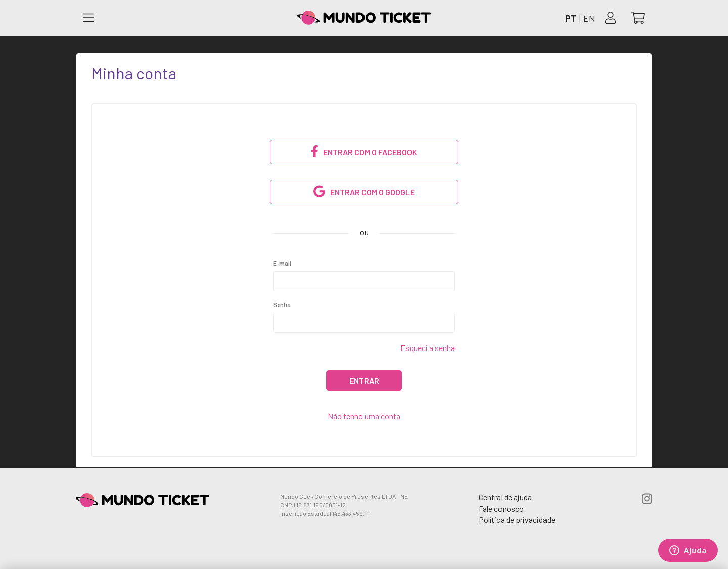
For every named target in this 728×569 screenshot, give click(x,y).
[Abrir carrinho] (638, 18)
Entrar (364, 381)
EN (589, 18)
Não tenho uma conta (364, 416)
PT (571, 18)
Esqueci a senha (428, 348)
